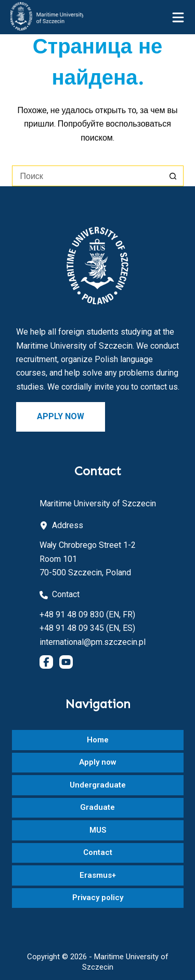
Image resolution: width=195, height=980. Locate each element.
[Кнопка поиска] (173, 176)
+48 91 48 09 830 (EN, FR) (87, 615)
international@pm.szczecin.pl (93, 642)
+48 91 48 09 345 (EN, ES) (87, 628)
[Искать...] (87, 176)
